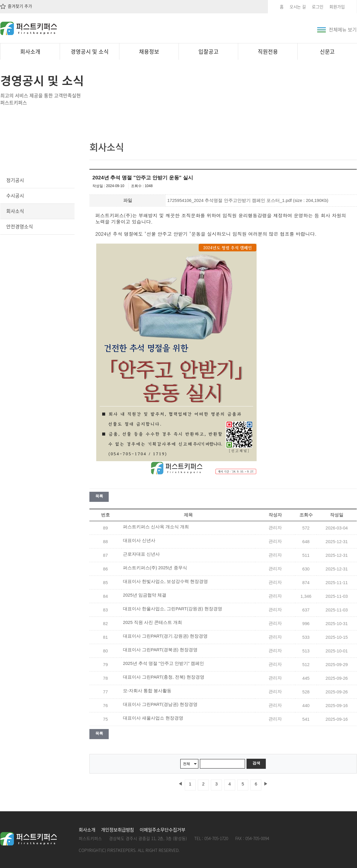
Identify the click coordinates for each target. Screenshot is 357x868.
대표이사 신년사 (139, 540)
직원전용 (268, 52)
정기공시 (15, 180)
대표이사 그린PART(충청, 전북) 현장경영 (164, 677)
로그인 (318, 7)
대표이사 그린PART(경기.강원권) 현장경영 (165, 636)
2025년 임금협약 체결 (145, 595)
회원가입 (337, 7)
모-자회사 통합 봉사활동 (147, 691)
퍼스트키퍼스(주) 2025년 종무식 (155, 568)
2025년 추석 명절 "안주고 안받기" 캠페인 (164, 663)
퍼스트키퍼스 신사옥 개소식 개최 (156, 527)
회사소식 (15, 211)
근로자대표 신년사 (141, 554)
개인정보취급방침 (118, 830)
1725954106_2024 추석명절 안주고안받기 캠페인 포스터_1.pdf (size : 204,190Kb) (248, 200)
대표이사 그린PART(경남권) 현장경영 (160, 704)
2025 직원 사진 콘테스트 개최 (153, 622)
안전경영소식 (20, 226)
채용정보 (149, 52)
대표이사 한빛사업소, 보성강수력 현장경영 (165, 581)
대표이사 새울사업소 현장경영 (153, 718)
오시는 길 (298, 7)
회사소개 (30, 52)
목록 (99, 496)
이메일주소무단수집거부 (162, 830)
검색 (256, 763)
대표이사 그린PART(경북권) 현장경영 (160, 650)
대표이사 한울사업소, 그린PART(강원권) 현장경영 (173, 609)
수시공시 (15, 195)
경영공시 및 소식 (90, 52)
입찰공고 (208, 52)
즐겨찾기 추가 (16, 6)
